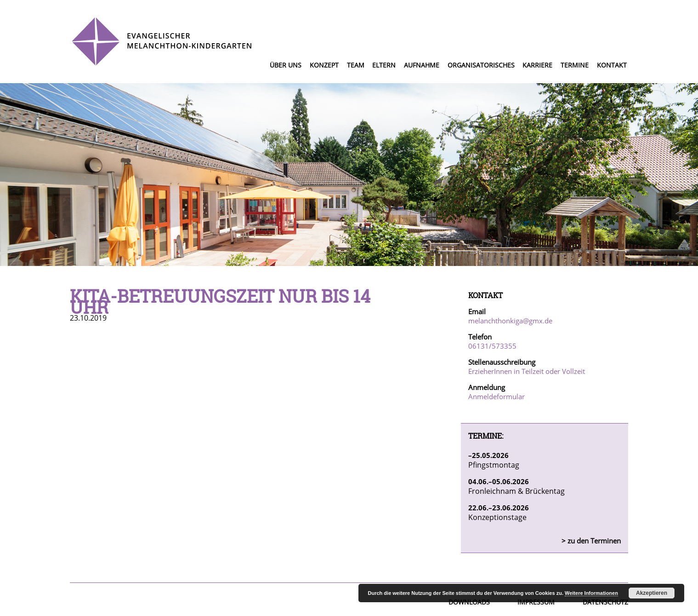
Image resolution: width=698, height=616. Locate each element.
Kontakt (612, 65)
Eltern (384, 65)
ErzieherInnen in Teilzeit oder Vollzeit (527, 371)
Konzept (324, 65)
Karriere (537, 65)
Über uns (286, 65)
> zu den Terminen (591, 541)
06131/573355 (492, 346)
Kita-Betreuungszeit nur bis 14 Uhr (220, 301)
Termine (575, 65)
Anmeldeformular (497, 396)
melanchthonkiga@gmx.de (510, 321)
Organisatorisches (481, 65)
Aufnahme (422, 65)
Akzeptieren (652, 593)
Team (356, 65)
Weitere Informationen (591, 593)
